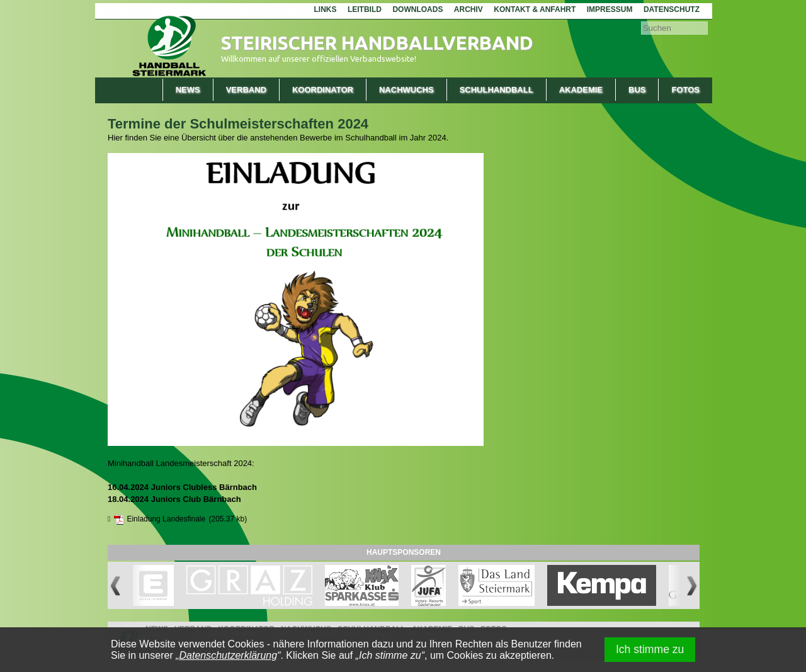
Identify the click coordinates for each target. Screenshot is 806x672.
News (188, 90)
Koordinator (323, 90)
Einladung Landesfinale (166, 519)
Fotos (685, 90)
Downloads (417, 9)
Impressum (610, 9)
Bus (637, 90)
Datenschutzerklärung (229, 655)
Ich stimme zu (650, 649)
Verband (246, 90)
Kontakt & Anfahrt (535, 9)
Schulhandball (497, 90)
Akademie (581, 90)
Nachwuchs (406, 90)
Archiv (468, 9)
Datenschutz (672, 9)
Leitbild (365, 9)
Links (325, 9)
